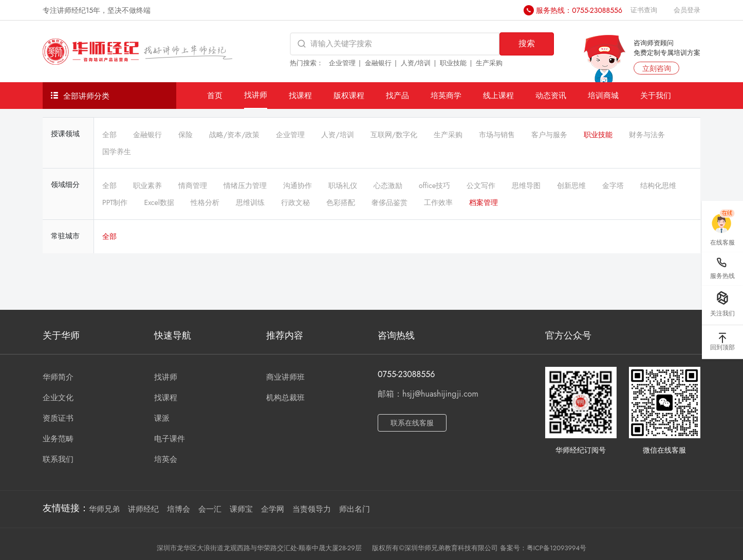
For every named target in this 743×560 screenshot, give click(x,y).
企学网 (273, 509)
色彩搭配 (341, 202)
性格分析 (205, 202)
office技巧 (434, 185)
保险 (185, 135)
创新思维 (571, 185)
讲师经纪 (143, 509)
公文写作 (481, 185)
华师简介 (58, 377)
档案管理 (484, 202)
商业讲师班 (285, 377)
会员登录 (687, 10)
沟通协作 (298, 185)
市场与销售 (497, 135)
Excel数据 (159, 202)
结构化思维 (658, 185)
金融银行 (378, 63)
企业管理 (342, 63)
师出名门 (355, 509)
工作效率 (438, 202)
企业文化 (58, 398)
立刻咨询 (657, 68)
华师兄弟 (104, 509)
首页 (215, 95)
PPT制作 (115, 202)
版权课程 (349, 95)
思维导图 (526, 185)
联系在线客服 (412, 423)
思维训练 (250, 202)
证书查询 (644, 10)
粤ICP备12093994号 (556, 548)
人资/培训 (416, 63)
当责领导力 (312, 509)
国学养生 (117, 152)
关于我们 (656, 95)
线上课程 (498, 95)
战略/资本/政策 (234, 135)
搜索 (527, 43)
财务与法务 (647, 135)
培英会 (166, 459)
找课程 (300, 95)
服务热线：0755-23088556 (579, 10)
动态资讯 (551, 95)
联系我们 (58, 459)
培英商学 (446, 95)
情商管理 (193, 185)
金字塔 (613, 185)
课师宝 (241, 509)
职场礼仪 (343, 185)
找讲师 (256, 95)
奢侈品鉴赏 (389, 202)
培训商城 (603, 95)
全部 (109, 135)
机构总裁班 (285, 398)
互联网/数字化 (394, 135)
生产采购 (489, 63)
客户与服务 (549, 135)
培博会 (179, 509)
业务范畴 (58, 439)
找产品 (397, 95)
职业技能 (453, 63)
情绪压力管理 (245, 185)
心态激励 (388, 185)
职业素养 (147, 185)
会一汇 (210, 509)
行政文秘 (295, 202)
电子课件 (170, 439)
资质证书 (58, 418)
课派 (162, 418)
